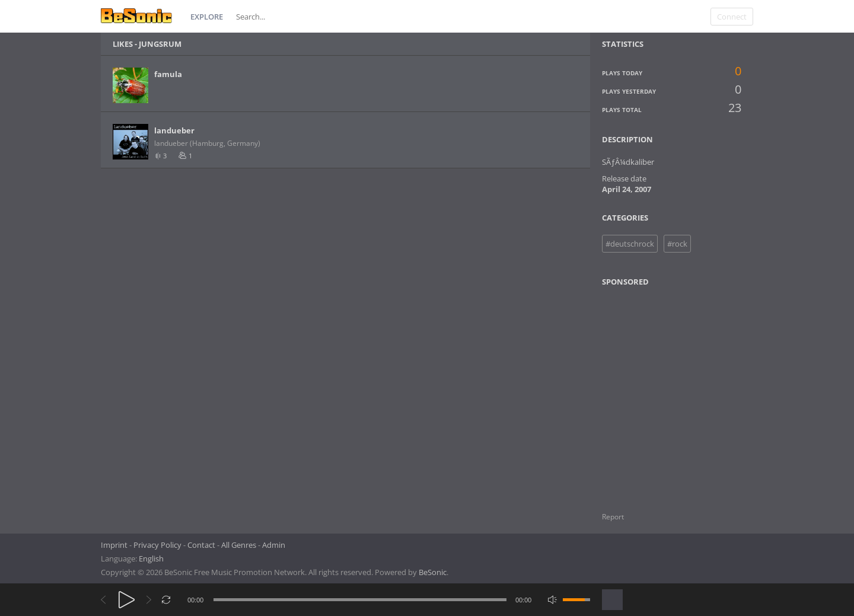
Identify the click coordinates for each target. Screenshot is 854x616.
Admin (274, 545)
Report (613, 517)
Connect (732, 17)
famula (168, 74)
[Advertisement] (659, 392)
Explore (207, 17)
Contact (201, 545)
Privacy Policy (157, 545)
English (151, 558)
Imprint (114, 545)
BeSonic (433, 572)
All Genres (239, 545)
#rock (677, 244)
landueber (174, 130)
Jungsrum (160, 44)
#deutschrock (630, 244)
